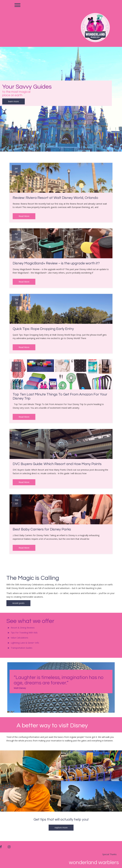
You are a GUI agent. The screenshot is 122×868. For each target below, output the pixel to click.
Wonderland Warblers (94, 862)
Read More (24, 216)
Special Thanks (109, 854)
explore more (61, 828)
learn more (13, 101)
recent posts (18, 603)
